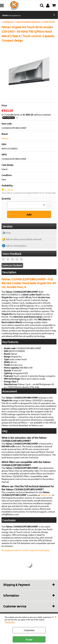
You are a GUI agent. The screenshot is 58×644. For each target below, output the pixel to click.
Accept (29, 639)
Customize (29, 630)
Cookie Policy (10, 622)
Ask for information (16, 246)
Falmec (5, 138)
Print (8, 233)
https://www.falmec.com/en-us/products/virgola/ (25, 550)
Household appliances (11, 15)
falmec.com (46, 495)
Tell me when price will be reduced (23, 239)
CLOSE (56, 617)
